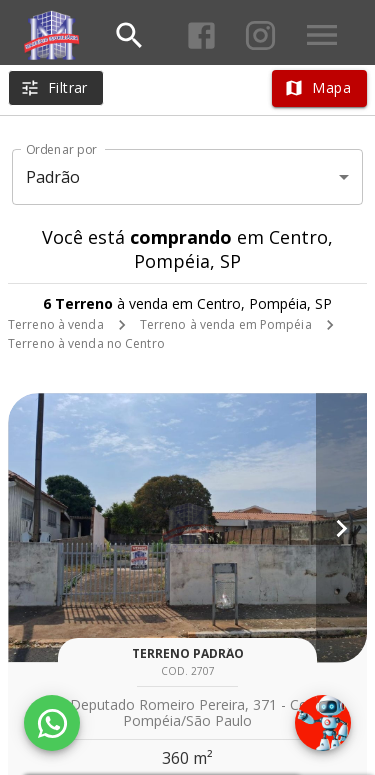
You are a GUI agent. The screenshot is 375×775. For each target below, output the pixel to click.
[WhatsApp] (52, 723)
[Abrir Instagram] (260, 35)
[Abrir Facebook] (201, 35)
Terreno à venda (56, 324)
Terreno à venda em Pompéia (226, 324)
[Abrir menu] (322, 35)
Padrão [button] (53, 177)
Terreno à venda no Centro (86, 343)
